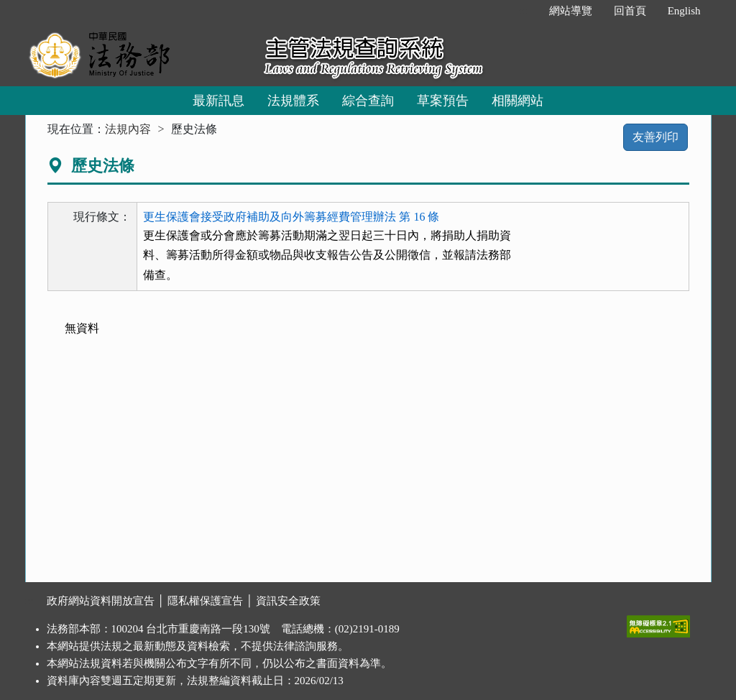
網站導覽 (571, 11)
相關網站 (517, 101)
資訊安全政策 (288, 601)
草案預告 (443, 101)
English (684, 11)
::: (523, 11)
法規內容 (128, 129)
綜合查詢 (368, 101)
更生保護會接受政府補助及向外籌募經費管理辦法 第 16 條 (291, 217)
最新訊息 (218, 101)
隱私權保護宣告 (205, 601)
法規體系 (293, 101)
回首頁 (630, 11)
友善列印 (655, 137)
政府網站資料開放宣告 (101, 601)
